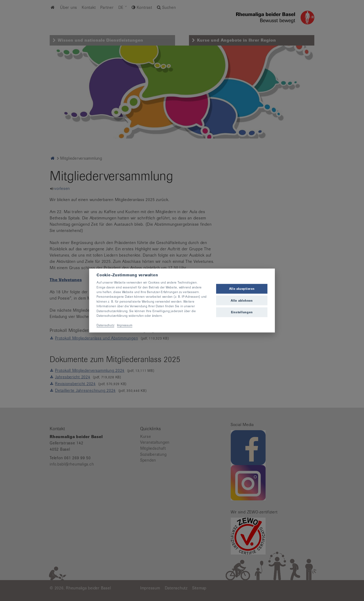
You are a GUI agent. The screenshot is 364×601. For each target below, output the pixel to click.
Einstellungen (242, 312)
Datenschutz (105, 325)
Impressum (125, 325)
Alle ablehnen (242, 300)
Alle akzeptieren (242, 289)
